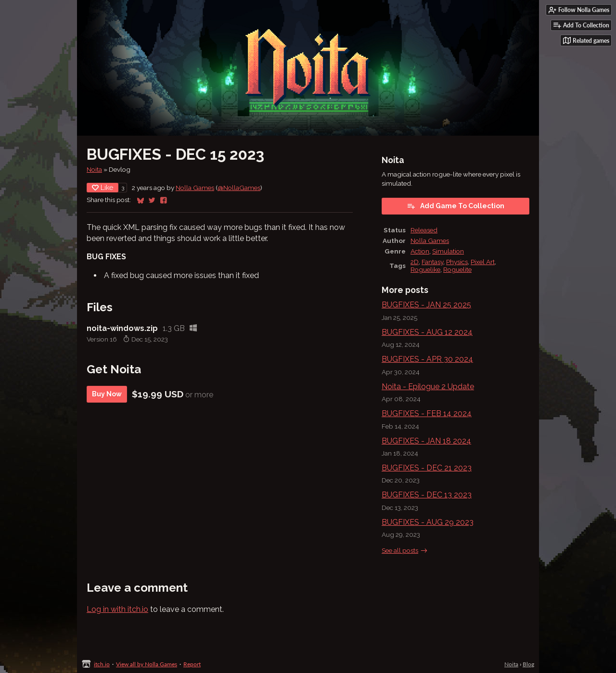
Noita (94, 169)
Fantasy (432, 262)
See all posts (400, 550)
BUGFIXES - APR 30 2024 (427, 359)
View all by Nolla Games (147, 664)
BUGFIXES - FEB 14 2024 (427, 413)
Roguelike (425, 269)
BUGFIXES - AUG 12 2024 (427, 332)
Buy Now (107, 394)
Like (103, 188)
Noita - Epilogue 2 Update (428, 387)
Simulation (448, 251)
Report (192, 664)
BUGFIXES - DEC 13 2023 (427, 495)
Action (420, 251)
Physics (457, 262)
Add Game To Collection (456, 206)
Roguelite (457, 269)
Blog (528, 664)
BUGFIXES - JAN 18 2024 (426, 441)
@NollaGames (239, 188)
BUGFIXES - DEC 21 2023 (427, 468)
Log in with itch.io (117, 609)
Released (424, 230)
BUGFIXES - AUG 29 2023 (428, 522)
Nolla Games (195, 188)
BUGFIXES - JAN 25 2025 (426, 305)
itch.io (102, 664)
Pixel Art (483, 262)
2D (415, 262)
